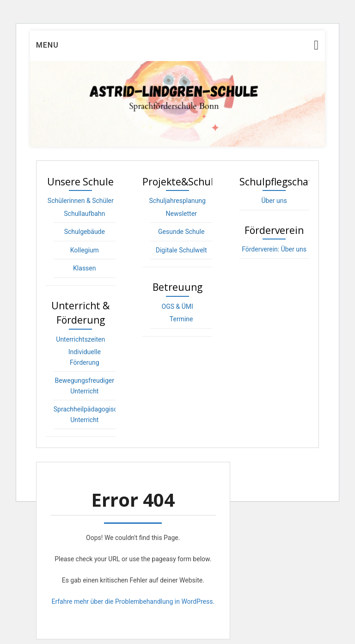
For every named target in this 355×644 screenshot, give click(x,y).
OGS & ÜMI (177, 307)
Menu (47, 45)
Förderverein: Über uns (274, 249)
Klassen (84, 268)
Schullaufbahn (84, 214)
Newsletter (181, 214)
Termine (181, 319)
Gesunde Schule (181, 232)
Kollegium (85, 250)
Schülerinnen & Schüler (81, 201)
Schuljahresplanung (177, 201)
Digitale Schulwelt (181, 250)
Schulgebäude (85, 232)
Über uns (274, 201)
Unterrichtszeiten (80, 339)
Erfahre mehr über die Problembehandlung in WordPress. (133, 601)
